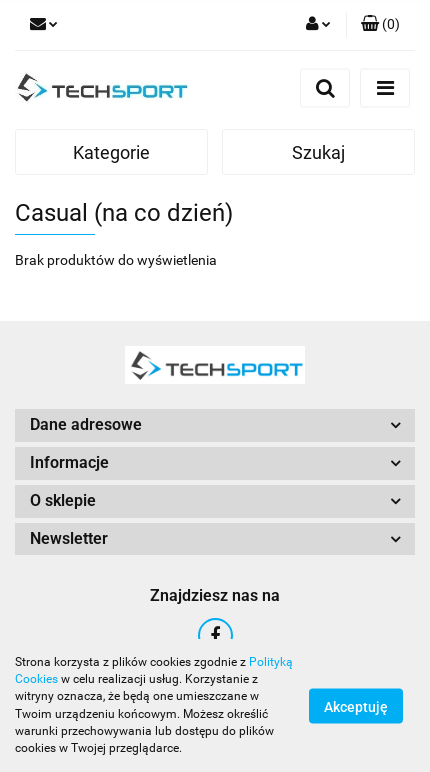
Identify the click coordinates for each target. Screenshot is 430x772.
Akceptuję (356, 706)
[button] (380, 25)
